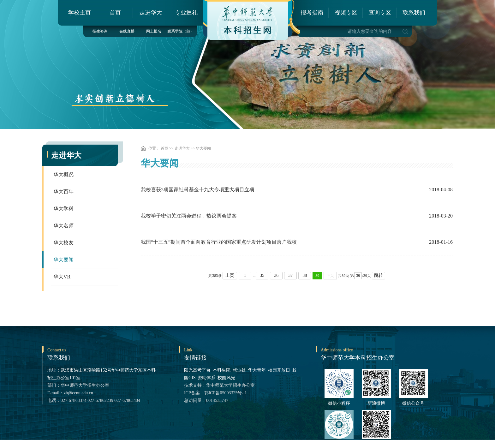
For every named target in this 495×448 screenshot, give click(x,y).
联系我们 (414, 13)
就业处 (239, 370)
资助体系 (206, 378)
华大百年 (63, 191)
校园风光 (226, 378)
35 (262, 275)
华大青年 (257, 370)
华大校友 (63, 243)
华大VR (62, 277)
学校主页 (80, 13)
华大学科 (63, 209)
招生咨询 (100, 31)
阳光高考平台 (197, 370)
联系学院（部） (181, 31)
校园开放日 (279, 370)
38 (305, 275)
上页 (230, 275)
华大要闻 (63, 260)
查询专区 (380, 13)
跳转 (379, 275)
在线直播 (127, 31)
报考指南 (312, 13)
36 (276, 275)
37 (290, 275)
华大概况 (63, 174)
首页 (115, 13)
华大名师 (63, 226)
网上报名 (154, 31)
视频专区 (346, 13)
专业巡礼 (186, 13)
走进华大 (151, 13)
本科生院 (222, 370)
